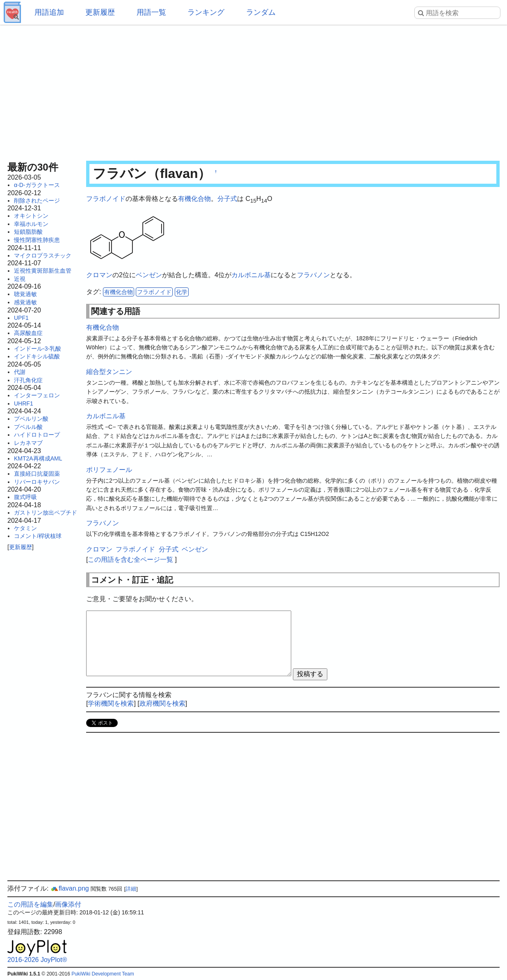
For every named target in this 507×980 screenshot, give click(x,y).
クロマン (99, 275)
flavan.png (70, 888)
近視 (20, 279)
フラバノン (313, 275)
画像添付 (68, 904)
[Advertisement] (253, 90)
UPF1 (21, 318)
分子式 (227, 199)
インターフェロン (37, 395)
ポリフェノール (109, 470)
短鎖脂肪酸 (28, 232)
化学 (182, 292)
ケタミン (25, 528)
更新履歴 (100, 12)
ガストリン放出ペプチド (46, 513)
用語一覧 (151, 12)
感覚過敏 (25, 302)
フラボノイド (106, 199)
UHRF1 (24, 403)
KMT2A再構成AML (38, 458)
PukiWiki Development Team (103, 974)
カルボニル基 (251, 275)
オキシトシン (31, 216)
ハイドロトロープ (37, 435)
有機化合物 (194, 199)
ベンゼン (149, 275)
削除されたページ (37, 201)
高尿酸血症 (28, 333)
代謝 (20, 372)
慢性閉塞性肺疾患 (37, 240)
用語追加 (49, 12)
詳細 (131, 889)
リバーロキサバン (37, 482)
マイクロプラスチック (43, 255)
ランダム (261, 12)
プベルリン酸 (31, 419)
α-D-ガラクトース (37, 185)
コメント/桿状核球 (38, 536)
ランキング (206, 12)
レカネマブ (28, 443)
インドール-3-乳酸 (38, 349)
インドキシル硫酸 (37, 356)
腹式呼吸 (25, 497)
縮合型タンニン (109, 372)
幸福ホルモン (31, 224)
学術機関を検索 (111, 703)
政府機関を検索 (162, 703)
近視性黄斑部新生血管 (43, 271)
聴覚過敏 (25, 294)
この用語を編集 (30, 904)
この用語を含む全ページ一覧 (130, 560)
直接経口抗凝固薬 (37, 474)
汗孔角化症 (28, 380)
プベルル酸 (28, 427)
